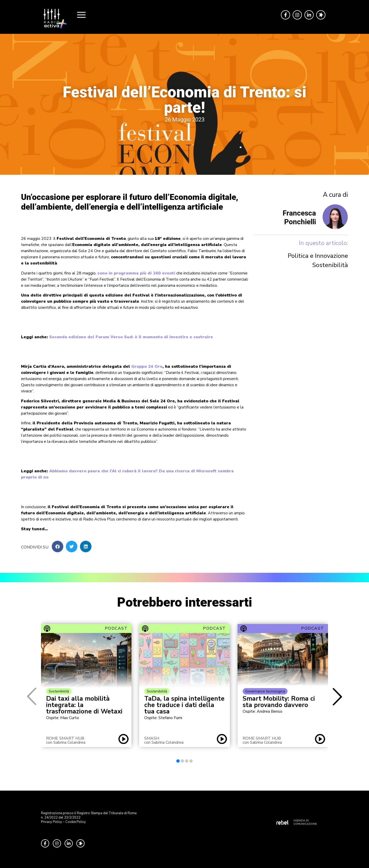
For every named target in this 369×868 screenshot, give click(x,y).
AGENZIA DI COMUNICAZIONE (305, 822)
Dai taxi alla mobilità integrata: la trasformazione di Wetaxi (84, 705)
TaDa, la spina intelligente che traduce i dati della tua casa (184, 705)
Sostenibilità (330, 265)
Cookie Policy (76, 822)
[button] (58, 547)
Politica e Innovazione (318, 256)
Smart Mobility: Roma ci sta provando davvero (279, 702)
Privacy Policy (52, 822)
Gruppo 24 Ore (147, 366)
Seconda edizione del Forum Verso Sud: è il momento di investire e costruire (131, 337)
